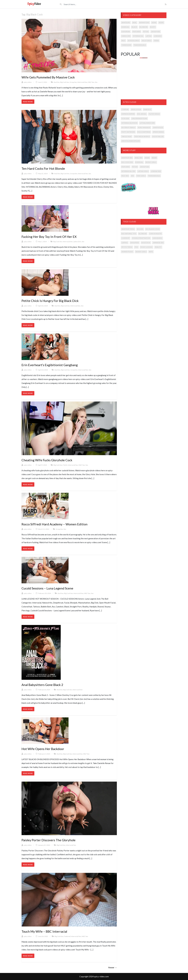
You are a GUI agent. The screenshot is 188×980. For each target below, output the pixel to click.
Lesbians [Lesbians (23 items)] (158, 36)
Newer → (113, 967)
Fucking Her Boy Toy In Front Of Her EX (49, 237)
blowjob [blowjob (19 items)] (143, 234)
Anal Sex (57, 82)
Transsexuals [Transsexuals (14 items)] (140, 45)
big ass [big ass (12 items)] (140, 229)
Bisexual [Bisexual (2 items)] (139, 162)
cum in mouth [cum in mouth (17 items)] (155, 234)
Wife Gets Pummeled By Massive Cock (48, 77)
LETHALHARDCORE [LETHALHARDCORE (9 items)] (147, 123)
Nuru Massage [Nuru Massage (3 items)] (144, 127)
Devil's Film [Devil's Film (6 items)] (136, 109)
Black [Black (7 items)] (134, 27)
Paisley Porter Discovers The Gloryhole (49, 840)
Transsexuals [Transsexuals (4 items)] (154, 176)
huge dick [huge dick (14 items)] (146, 243)
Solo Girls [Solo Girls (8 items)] (147, 41)
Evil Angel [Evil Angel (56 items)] (142, 114)
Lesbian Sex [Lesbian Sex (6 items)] (156, 171)
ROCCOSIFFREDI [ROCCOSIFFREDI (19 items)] (144, 132)
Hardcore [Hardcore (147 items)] (126, 36)
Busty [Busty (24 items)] (153, 27)
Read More (28, 102)
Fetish (65, 465)
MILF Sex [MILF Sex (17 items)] (125, 176)
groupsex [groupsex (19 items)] (135, 243)
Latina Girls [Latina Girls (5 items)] (143, 171)
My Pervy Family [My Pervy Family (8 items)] (128, 127)
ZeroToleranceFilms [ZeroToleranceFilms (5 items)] (131, 141)
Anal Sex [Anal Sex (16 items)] (139, 158)
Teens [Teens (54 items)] (156, 41)
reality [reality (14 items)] (158, 247)
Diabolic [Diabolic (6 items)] (147, 109)
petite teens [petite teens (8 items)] (127, 247)
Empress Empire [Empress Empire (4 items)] (128, 114)
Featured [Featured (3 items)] (137, 32)
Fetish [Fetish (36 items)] (146, 32)
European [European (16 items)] (126, 32)
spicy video (28, 82)
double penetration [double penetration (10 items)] (141, 238)
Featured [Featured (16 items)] (126, 167)
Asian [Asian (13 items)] (147, 158)
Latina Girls (77, 242)
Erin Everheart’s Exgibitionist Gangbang (50, 365)
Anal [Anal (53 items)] (135, 23)
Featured (67, 936)
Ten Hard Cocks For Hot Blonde (43, 168)
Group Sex (73, 82)
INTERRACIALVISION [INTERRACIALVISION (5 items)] (129, 123)
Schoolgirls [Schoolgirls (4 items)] (134, 41)
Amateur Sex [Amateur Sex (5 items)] (127, 158)
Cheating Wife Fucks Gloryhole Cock (47, 460)
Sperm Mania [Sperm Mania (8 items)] (158, 132)
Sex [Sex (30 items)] (133, 176)
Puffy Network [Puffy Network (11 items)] (128, 132)
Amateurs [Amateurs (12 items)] (126, 23)
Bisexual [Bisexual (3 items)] (125, 27)
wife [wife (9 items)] (151, 252)
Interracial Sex (82, 82)
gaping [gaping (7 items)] (125, 243)
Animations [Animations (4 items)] (144, 23)
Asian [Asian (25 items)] (154, 23)
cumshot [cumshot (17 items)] (126, 238)
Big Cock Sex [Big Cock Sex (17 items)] (127, 162)
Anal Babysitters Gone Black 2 (42, 685)
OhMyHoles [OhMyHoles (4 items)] (158, 127)
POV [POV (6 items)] (136, 247)
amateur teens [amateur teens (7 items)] (128, 229)
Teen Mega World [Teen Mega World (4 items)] (142, 136)
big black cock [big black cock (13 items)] (153, 229)
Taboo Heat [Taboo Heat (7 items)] (127, 136)
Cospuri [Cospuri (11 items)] (125, 109)
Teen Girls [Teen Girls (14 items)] (141, 176)
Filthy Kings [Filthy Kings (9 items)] (154, 114)
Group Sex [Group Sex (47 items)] (156, 32)
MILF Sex (91, 82)
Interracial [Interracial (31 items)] (138, 36)
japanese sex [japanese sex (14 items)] (158, 243)
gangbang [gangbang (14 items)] (157, 238)
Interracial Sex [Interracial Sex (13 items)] (128, 171)
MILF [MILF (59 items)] (123, 41)
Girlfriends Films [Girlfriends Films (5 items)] (139, 118)
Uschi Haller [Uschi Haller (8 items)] (158, 136)
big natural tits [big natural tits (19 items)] (129, 234)
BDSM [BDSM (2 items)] (154, 158)
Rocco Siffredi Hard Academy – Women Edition (55, 524)
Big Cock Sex (65, 82)
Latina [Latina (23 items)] (149, 36)
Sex (96, 82)
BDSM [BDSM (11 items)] (161, 23)
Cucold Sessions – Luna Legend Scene (47, 588)
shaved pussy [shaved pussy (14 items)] (127, 252)
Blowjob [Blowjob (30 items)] (144, 27)
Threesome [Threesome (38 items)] (126, 45)
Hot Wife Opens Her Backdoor (43, 749)
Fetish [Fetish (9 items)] (135, 167)
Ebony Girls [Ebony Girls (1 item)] (151, 162)
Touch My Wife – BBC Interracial (44, 931)
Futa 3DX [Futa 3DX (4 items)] (125, 118)
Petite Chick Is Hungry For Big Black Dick (50, 301)
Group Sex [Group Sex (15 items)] (145, 167)
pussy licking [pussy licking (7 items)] (146, 247)
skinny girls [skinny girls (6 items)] (141, 252)
